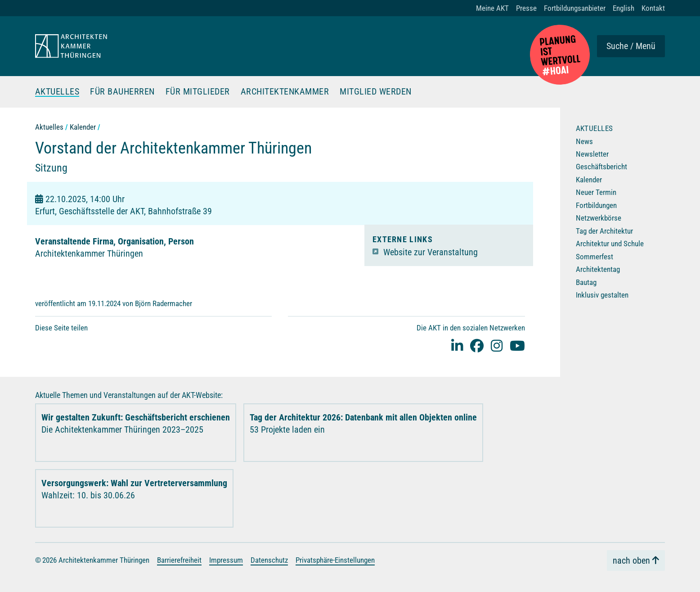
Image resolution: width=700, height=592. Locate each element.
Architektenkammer (285, 92)
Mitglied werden (376, 92)
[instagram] (497, 346)
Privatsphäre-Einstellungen (335, 560)
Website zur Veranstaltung (431, 252)
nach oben (631, 560)
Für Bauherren (122, 92)
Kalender (83, 127)
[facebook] (477, 346)
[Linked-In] (457, 346)
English (624, 8)
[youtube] (517, 346)
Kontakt (653, 8)
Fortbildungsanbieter (575, 8)
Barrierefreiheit (179, 560)
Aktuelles (57, 92)
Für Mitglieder (198, 92)
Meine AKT (492, 8)
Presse (526, 8)
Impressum (226, 560)
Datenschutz (269, 560)
